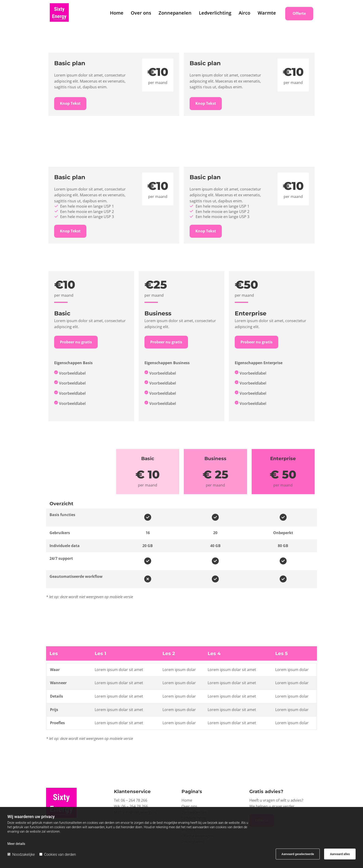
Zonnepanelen (175, 13)
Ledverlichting (215, 13)
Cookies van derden (58, 854)
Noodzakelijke (21, 854)
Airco (244, 13)
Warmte (267, 13)
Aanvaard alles (340, 854)
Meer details (16, 844)
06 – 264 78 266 (134, 800)
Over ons (141, 13)
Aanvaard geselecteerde (298, 854)
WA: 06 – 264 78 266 (131, 806)
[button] (299, 14)
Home (117, 13)
